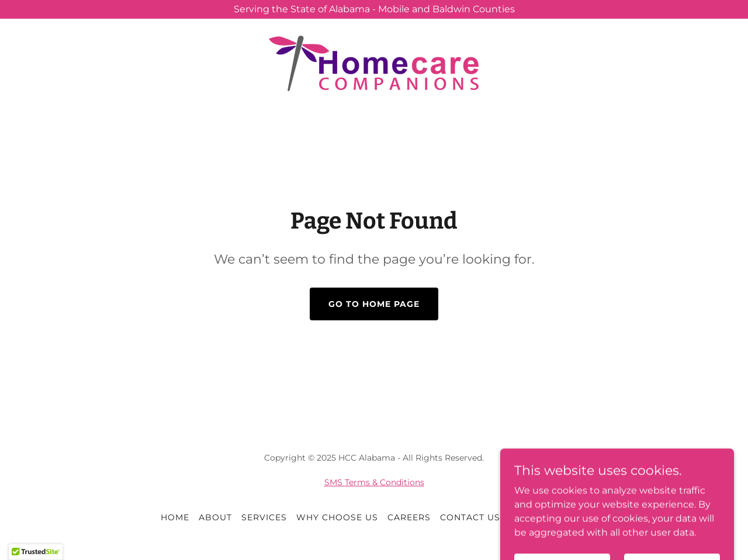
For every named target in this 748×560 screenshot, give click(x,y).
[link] (374, 63)
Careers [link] (409, 517)
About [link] (215, 517)
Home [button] (175, 517)
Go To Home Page (374, 304)
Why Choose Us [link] (337, 517)
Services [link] (264, 517)
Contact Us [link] (470, 517)
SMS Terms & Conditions (374, 482)
